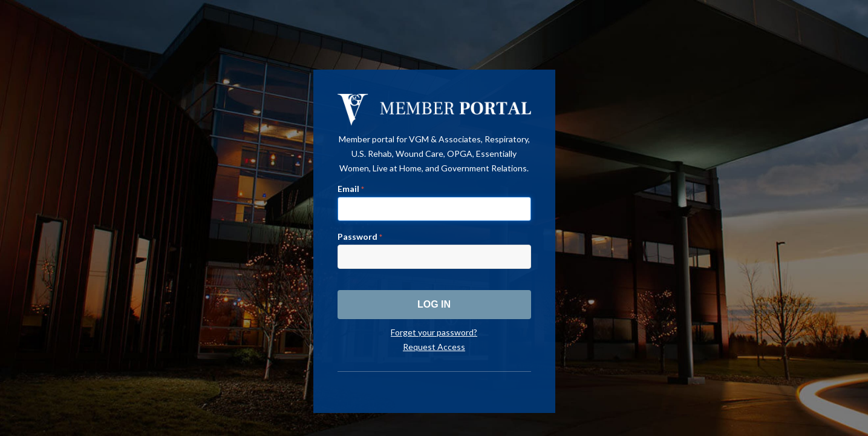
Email (351, 189)
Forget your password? (434, 332)
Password (360, 236)
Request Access (434, 347)
